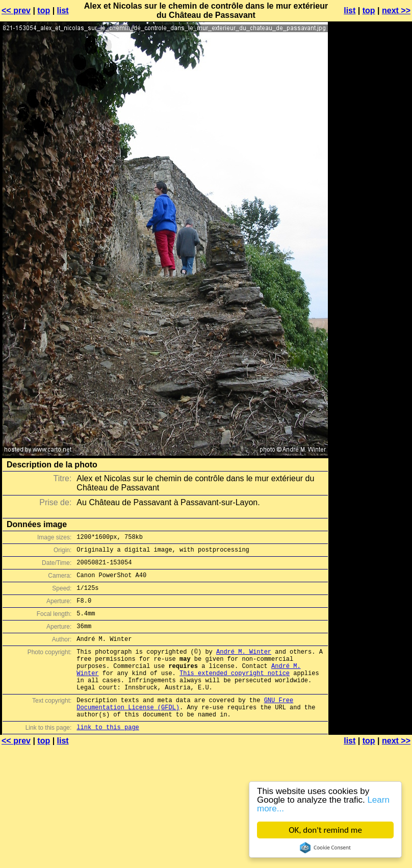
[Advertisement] (371, 141)
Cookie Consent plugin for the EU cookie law (325, 848)
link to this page (108, 756)
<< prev (16, 10)
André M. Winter (244, 667)
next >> (396, 10)
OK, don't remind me (325, 830)
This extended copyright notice (235, 693)
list (63, 10)
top (44, 10)
